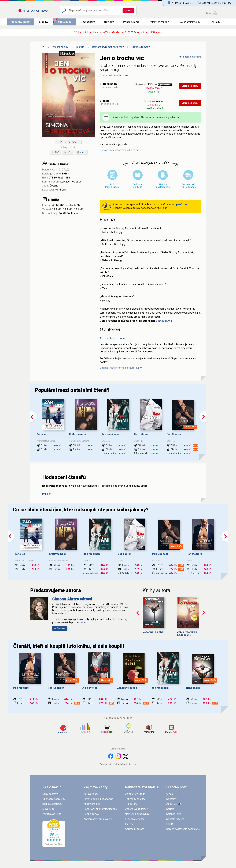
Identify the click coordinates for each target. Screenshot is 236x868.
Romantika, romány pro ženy (108, 47)
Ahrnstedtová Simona (114, 75)
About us (172, 804)
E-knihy (44, 22)
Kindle (83, 152)
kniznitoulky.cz (164, 321)
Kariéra (170, 809)
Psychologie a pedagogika (98, 799)
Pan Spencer (175, 434)
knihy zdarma (171, 117)
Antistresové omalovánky (98, 819)
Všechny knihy (20, 22)
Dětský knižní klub (159, 22)
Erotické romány (141, 47)
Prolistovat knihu (68, 142)
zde (165, 208)
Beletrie (80, 47)
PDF (55, 152)
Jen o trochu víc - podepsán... (188, 634)
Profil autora (60, 628)
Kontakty (215, 22)
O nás (170, 794)
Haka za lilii (193, 688)
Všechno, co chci (153, 632)
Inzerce (129, 824)
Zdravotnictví (91, 794)
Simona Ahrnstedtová (72, 599)
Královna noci (77, 434)
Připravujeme (131, 22)
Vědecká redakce (135, 819)
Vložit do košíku (190, 86)
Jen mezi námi (110, 434)
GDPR (170, 824)
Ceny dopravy (50, 794)
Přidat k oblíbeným (190, 57)
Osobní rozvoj (91, 814)
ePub (68, 152)
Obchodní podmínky (54, 799)
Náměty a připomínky (137, 814)
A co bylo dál (90, 688)
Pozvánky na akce (135, 799)
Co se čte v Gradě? (136, 794)
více (83, 622)
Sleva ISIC (48, 809)
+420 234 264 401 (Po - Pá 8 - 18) (216, 3)
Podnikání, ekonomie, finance (100, 809)
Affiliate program (134, 829)
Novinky (109, 22)
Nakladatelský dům (190, 22)
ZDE (133, 32)
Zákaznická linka (52, 814)
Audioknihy (64, 22)
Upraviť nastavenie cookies (182, 829)
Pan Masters (194, 554)
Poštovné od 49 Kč (138, 186)
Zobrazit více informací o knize (118, 150)
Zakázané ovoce (127, 688)
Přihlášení (176, 3)
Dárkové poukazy (52, 804)
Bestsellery (88, 22)
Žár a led (42, 434)
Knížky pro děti (92, 804)
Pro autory (131, 804)
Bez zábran (141, 434)
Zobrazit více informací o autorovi (119, 368)
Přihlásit (47, 494)
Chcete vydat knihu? (136, 809)
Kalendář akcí (174, 814)
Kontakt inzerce (175, 819)
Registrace (188, 3)
